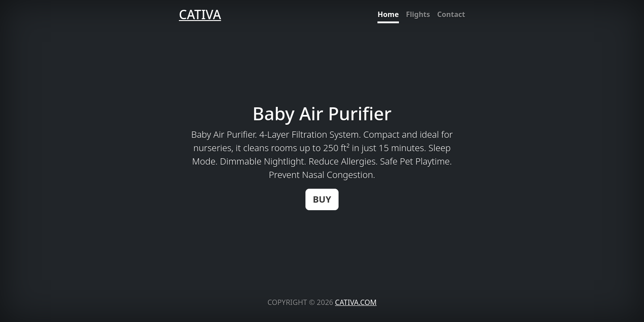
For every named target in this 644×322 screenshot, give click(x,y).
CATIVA (200, 14)
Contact (451, 14)
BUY (322, 199)
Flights (418, 14)
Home (388, 14)
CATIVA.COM (356, 302)
